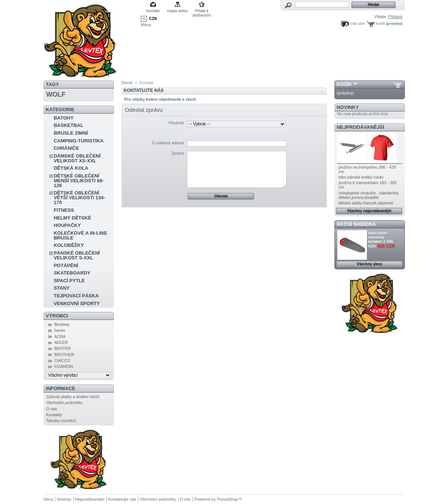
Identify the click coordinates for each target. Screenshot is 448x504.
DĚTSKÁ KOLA (71, 168)
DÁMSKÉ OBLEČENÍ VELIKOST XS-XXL (77, 158)
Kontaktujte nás (122, 499)
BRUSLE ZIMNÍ (71, 133)
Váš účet (357, 23)
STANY (62, 288)
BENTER (62, 348)
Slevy (48, 499)
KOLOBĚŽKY (69, 245)
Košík (381, 23)
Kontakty (54, 415)
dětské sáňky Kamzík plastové (366, 203)
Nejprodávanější (360, 127)
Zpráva (178, 153)
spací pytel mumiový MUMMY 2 (378, 237)
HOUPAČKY (67, 225)
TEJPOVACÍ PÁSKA (76, 296)
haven (60, 330)
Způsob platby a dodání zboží (73, 397)
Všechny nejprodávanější (369, 211)
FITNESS (64, 210)
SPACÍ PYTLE (69, 281)
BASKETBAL (69, 125)
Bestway (62, 324)
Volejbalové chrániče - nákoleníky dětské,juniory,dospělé (369, 195)
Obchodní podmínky (64, 403)
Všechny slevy (370, 264)
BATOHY (64, 118)
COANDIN (64, 366)
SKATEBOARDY (72, 273)
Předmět (176, 123)
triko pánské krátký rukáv (361, 177)
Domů (127, 83)
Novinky (348, 107)
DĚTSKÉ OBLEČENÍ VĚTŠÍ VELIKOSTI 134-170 (79, 198)
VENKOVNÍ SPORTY (77, 303)
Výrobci (57, 316)
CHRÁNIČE (67, 148)
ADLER (61, 342)
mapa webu (178, 11)
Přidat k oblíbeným (202, 11)
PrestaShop (227, 499)
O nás (51, 409)
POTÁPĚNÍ (66, 265)
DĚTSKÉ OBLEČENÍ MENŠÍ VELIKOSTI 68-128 (79, 181)
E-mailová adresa (168, 143)
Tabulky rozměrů (61, 421)
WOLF (56, 94)
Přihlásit (395, 17)
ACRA (60, 336)
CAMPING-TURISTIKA (79, 141)
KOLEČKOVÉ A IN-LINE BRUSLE (81, 235)
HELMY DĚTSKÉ (73, 218)
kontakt (153, 11)
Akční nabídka (356, 224)
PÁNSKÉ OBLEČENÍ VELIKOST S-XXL (77, 255)
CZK (153, 18)
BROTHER (64, 355)
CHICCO (62, 360)
